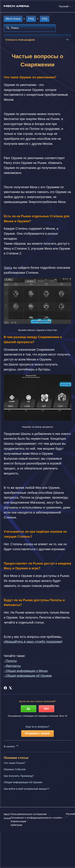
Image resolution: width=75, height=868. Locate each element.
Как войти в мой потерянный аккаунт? (27, 789)
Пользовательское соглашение (29, 814)
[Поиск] (30, 28)
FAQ (31, 19)
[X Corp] (10, 688)
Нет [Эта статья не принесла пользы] (46, 709)
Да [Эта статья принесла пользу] (29, 709)
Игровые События (15, 769)
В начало (11, 746)
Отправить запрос (38, 733)
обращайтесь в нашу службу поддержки (33, 642)
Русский (65, 6)
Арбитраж (16, 825)
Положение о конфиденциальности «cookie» (37, 818)
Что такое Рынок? (15, 763)
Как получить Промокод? (19, 776)
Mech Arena (13, 19)
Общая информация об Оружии (23, 782)
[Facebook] (5, 688)
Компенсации (18, 821)
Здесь (8, 268)
